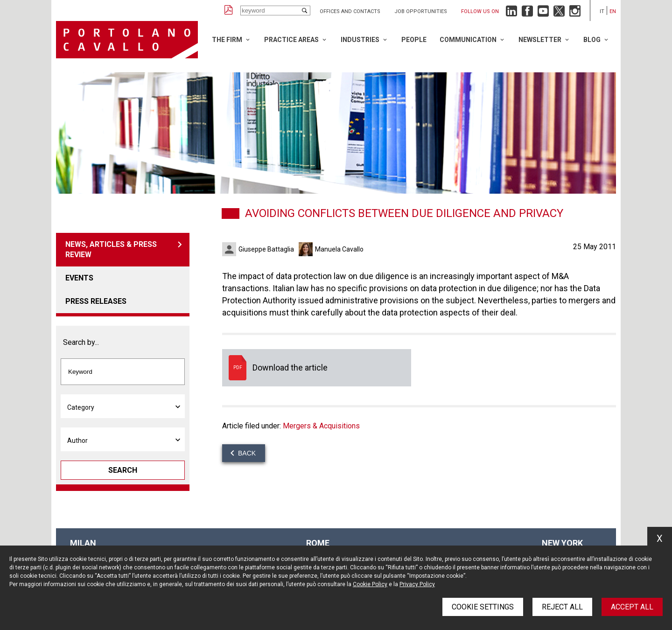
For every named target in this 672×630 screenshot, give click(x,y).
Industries (360, 40)
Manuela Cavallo (339, 249)
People (414, 40)
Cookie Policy (370, 584)
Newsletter (540, 40)
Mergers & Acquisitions (321, 426)
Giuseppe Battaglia (266, 249)
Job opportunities (421, 11)
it (602, 11)
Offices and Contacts (350, 11)
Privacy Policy (417, 584)
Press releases (96, 301)
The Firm (227, 40)
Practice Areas (291, 40)
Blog (592, 40)
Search (123, 470)
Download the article (317, 368)
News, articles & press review (111, 249)
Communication (468, 40)
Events (79, 278)
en (613, 11)
